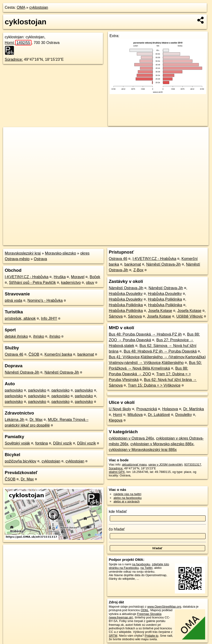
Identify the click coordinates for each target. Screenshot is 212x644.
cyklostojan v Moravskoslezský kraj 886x (143, 450)
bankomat (86, 354)
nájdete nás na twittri (127, 494)
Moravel (78, 277)
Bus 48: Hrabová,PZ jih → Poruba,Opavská (160, 351)
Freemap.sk (152, 242)
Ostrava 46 (14, 354)
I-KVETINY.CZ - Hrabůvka (27, 277)
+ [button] (11, 135)
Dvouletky (184, 415)
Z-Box (139, 270)
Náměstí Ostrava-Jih (22, 372)
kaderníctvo (71, 283)
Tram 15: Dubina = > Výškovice (154, 385)
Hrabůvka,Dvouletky (126, 294)
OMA (21, 7)
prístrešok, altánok (20, 318)
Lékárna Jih (15, 420)
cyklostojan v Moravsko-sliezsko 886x (162, 444)
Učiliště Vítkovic (190, 316)
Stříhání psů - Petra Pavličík (32, 283)
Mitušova (135, 415)
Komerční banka (58, 354)
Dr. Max (36, 420)
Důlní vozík (63, 443)
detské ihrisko (16, 336)
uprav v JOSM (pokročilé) (165, 465)
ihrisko (39, 336)
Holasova (170, 409)
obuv (90, 283)
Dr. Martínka (194, 409)
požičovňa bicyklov (20, 461)
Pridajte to (152, 636)
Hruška (60, 277)
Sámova (116, 316)
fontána (42, 443)
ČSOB (34, 354)
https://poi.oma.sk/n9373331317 (188, 242)
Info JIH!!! (49, 318)
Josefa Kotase (160, 311)
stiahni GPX (117, 472)
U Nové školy (120, 409)
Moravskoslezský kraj (23, 253)
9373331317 (193, 465)
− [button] (11, 143)
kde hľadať (118, 512)
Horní (18, 43)
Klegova (116, 420)
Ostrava (40, 259)
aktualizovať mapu (134, 465)
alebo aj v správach (127, 501)
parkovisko (14, 390)
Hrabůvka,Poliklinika (165, 299)
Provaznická (147, 409)
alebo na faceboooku (128, 498)
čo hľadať (117, 529)
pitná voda (13, 300)
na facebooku (141, 564)
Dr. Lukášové (159, 415)
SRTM (113, 636)
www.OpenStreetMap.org (164, 607)
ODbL (145, 610)
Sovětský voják (17, 443)
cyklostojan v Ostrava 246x (131, 438)
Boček (95, 277)
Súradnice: (14, 59)
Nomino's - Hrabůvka (45, 300)
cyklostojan (39, 7)
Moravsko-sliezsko (61, 253)
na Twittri (146, 568)
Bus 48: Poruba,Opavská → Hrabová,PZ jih (145, 334)
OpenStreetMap (127, 242)
